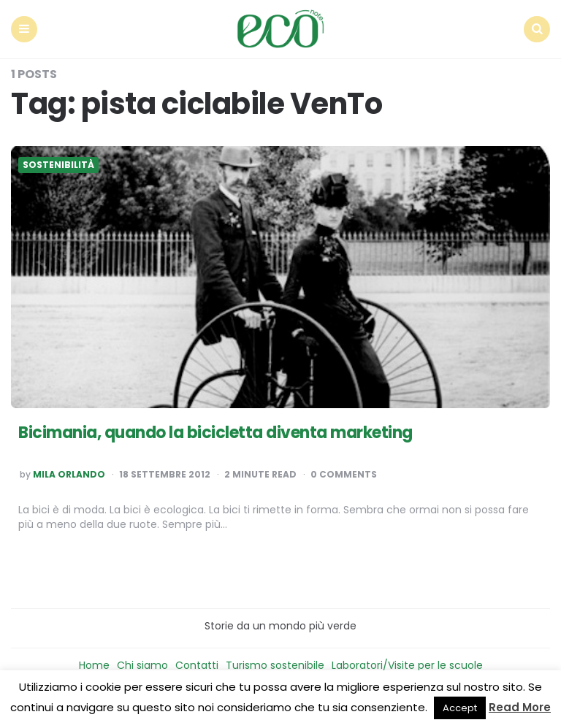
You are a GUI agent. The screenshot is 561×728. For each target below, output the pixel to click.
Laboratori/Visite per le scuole (407, 665)
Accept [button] (460, 708)
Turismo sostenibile (275, 665)
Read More (520, 707)
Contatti (197, 665)
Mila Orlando (69, 475)
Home (94, 665)
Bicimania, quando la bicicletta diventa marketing (215, 433)
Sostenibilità (58, 165)
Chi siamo (142, 665)
